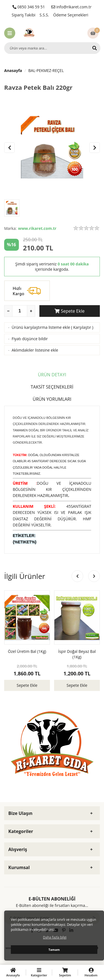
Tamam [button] (54, 950)
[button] (95, 148)
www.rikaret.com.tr (37, 228)
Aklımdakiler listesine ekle (35, 350)
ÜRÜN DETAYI (52, 375)
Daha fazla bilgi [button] (55, 937)
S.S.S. (44, 15)
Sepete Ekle (70, 311)
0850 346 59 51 (29, 7)
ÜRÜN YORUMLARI (52, 399)
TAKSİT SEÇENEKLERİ (52, 387)
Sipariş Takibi (24, 15)
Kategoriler (39, 972)
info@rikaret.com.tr (71, 7)
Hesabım (91, 972)
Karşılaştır (82, 327)
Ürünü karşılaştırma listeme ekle (41, 327)
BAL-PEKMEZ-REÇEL (46, 70)
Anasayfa (13, 70)
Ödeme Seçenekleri (71, 15)
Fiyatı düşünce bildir (30, 339)
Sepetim (65, 972)
